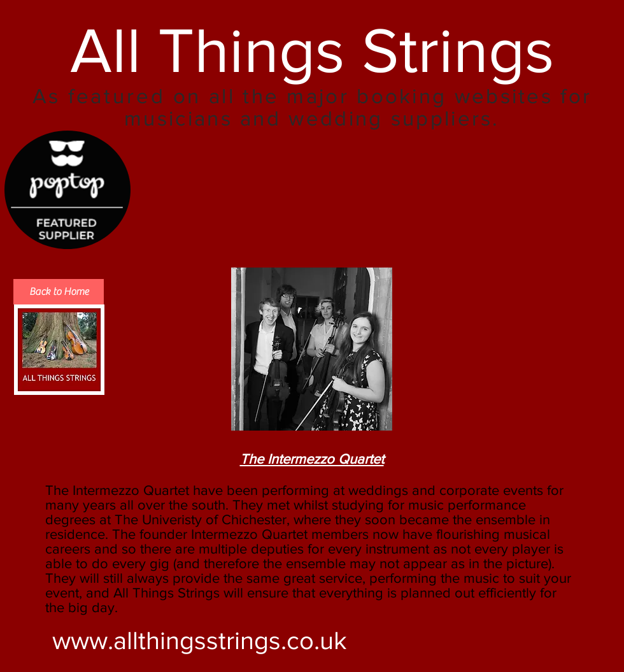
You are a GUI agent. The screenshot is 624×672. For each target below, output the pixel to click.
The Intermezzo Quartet (312, 459)
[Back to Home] (59, 292)
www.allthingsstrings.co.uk (200, 640)
